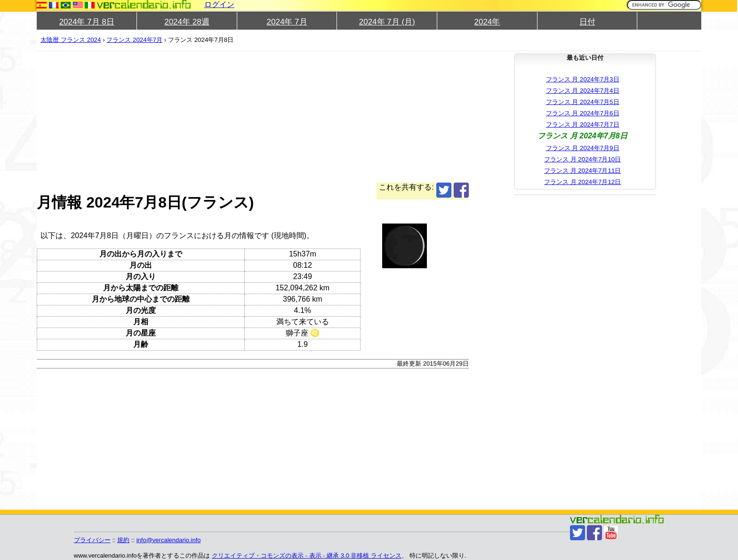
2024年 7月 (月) (387, 22)
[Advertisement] (319, 117)
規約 (123, 540)
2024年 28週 (187, 22)
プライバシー (92, 540)
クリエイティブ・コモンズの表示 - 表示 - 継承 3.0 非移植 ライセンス (307, 556)
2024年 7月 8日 (87, 22)
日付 (587, 22)
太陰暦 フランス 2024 (71, 40)
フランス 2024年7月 (134, 40)
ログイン (219, 4)
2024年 (487, 22)
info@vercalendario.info (169, 540)
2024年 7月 (287, 22)
